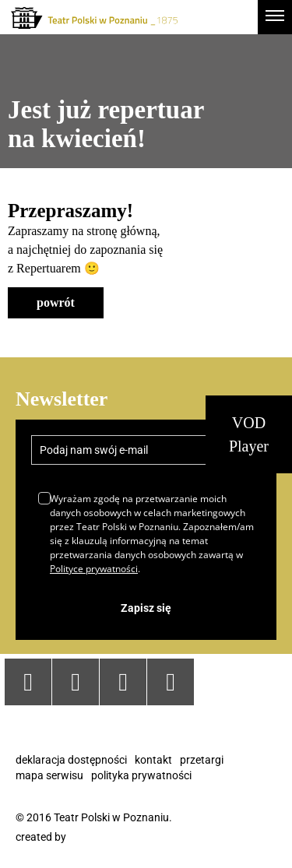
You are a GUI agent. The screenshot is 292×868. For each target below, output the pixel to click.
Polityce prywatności (94, 569)
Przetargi (202, 760)
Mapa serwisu (49, 775)
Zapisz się (146, 608)
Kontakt (153, 760)
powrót (56, 302)
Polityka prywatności (141, 775)
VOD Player (249, 434)
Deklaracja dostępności (71, 760)
